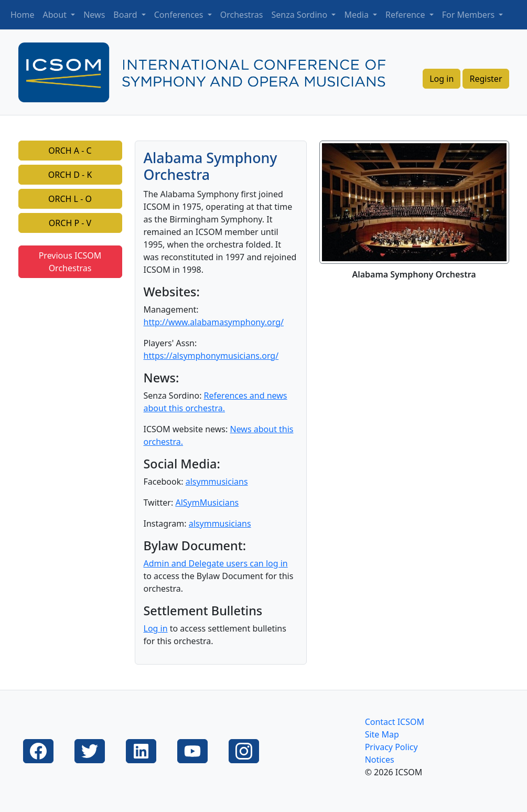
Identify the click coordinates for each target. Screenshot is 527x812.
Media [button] (357, 15)
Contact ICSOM (395, 722)
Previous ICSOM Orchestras (70, 262)
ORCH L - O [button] (70, 199)
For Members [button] (470, 15)
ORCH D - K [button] (70, 175)
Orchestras (242, 15)
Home (23, 15)
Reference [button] (406, 15)
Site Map (382, 734)
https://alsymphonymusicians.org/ (211, 356)
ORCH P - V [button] (70, 223)
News (94, 15)
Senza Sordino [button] (301, 15)
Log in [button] (442, 79)
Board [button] (126, 15)
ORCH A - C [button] (70, 151)
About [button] (56, 15)
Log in (156, 628)
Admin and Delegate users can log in (216, 563)
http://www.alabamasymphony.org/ (214, 322)
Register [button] (486, 79)
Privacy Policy (391, 747)
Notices (380, 760)
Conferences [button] (180, 15)
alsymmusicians (217, 482)
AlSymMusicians (207, 503)
